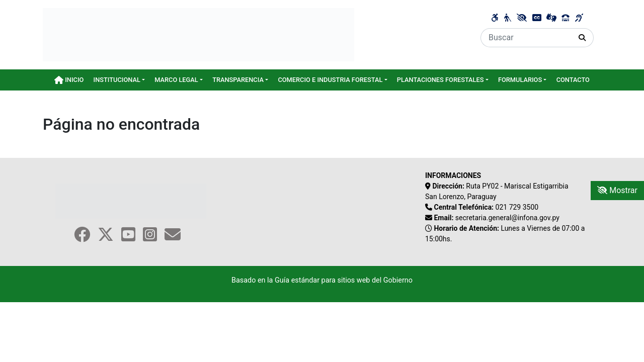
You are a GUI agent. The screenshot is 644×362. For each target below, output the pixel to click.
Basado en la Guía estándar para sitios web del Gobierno (322, 280)
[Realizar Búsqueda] (582, 38)
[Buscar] (526, 38)
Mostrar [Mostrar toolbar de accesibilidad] (617, 190)
